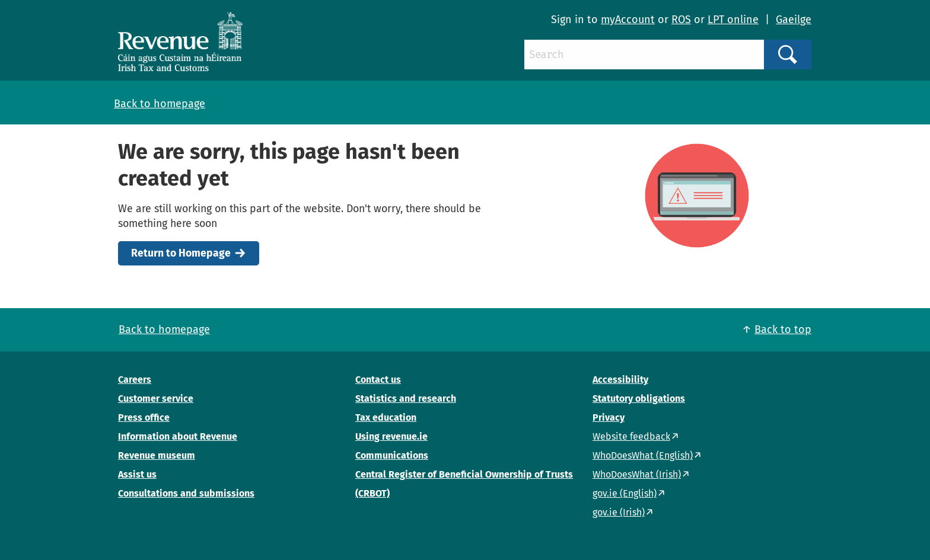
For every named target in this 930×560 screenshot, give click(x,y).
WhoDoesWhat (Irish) (637, 474)
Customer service (156, 399)
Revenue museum (157, 455)
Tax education (386, 417)
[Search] (644, 55)
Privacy (609, 417)
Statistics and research (406, 399)
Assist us (137, 474)
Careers (135, 380)
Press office (144, 417)
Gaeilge (794, 20)
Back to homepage (160, 104)
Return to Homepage (181, 253)
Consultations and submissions (186, 493)
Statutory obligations (639, 399)
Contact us (378, 380)
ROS (681, 20)
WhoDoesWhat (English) (643, 455)
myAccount (628, 20)
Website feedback (631, 436)
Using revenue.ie (391, 436)
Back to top (783, 329)
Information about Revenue (178, 436)
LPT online (733, 20)
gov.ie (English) (625, 493)
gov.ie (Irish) (619, 512)
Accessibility (620, 380)
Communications (392, 455)
